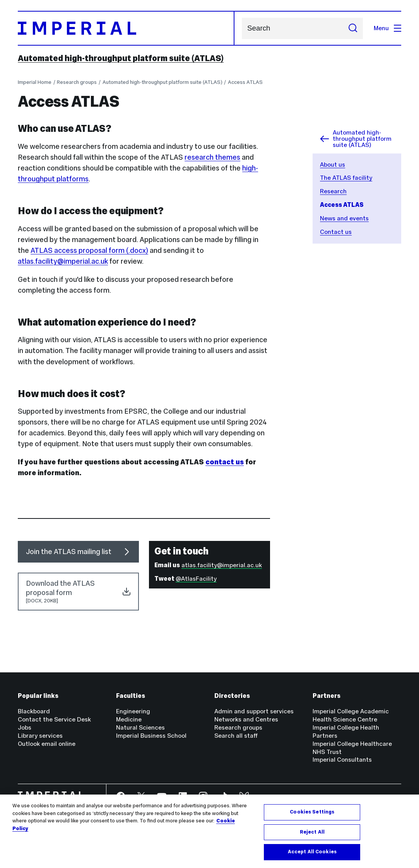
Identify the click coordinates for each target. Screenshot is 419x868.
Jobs (25, 727)
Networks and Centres (246, 719)
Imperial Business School (151, 736)
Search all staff (236, 736)
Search (242, 28)
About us (333, 165)
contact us (225, 462)
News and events (344, 218)
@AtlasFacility (196, 579)
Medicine (129, 719)
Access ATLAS (245, 82)
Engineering (133, 711)
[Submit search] (353, 28)
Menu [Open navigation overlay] (387, 28)
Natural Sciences (140, 727)
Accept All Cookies (312, 852)
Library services (40, 736)
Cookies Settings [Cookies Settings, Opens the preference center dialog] (312, 812)
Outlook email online (47, 744)
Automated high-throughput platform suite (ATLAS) (121, 58)
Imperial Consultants (342, 760)
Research (333, 191)
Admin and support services (254, 711)
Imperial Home (35, 82)
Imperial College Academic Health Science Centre (351, 715)
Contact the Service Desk (54, 719)
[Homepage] (126, 28)
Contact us (336, 232)
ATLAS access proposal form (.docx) (89, 250)
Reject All (312, 832)
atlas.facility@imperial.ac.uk (63, 261)
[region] (209, 831)
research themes (212, 157)
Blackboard (34, 711)
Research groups (77, 82)
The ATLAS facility (346, 178)
